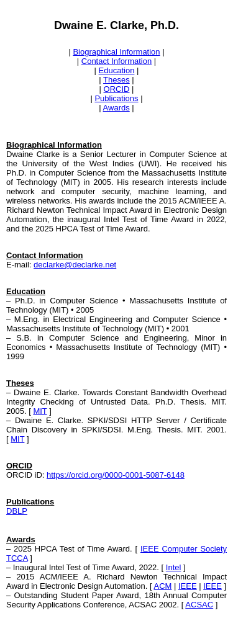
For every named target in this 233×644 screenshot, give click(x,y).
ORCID (117, 89)
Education (117, 70)
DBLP (17, 511)
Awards (116, 108)
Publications (116, 98)
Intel (174, 567)
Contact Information (116, 61)
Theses (116, 80)
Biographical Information (116, 52)
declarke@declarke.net (75, 265)
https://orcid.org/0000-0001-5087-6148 (116, 475)
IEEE (188, 586)
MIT (40, 411)
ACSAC (199, 605)
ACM (163, 586)
